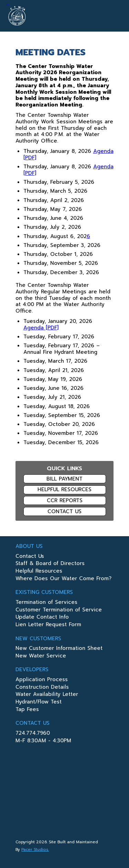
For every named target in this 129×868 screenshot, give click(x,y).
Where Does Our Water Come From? (63, 579)
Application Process (42, 680)
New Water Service (41, 656)
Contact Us (64, 511)
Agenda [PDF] (41, 328)
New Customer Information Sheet (59, 649)
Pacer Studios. (35, 850)
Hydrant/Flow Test (39, 702)
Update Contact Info (42, 618)
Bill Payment (64, 479)
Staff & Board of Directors (50, 564)
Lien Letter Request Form (48, 625)
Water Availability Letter (47, 695)
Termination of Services (46, 603)
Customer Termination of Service (59, 610)
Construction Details (42, 688)
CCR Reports (65, 500)
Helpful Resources (64, 489)
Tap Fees (27, 710)
